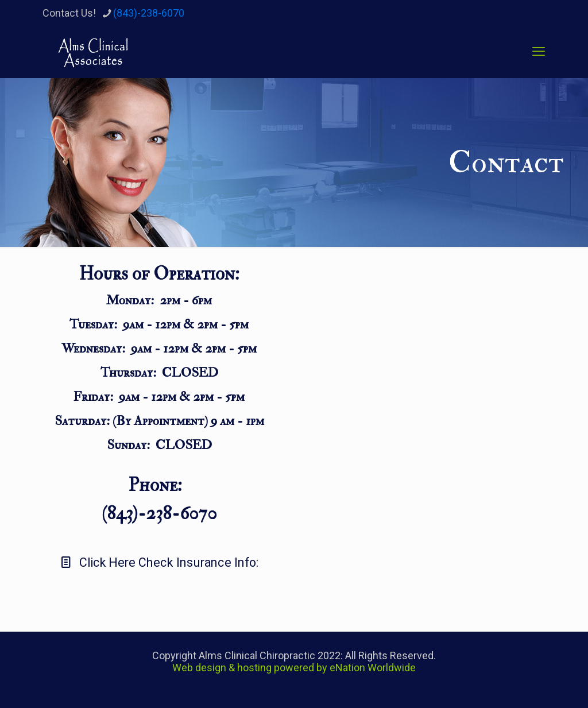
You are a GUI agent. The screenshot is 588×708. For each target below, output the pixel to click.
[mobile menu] (539, 52)
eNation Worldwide (373, 668)
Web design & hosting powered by (251, 668)
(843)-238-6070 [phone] (149, 13)
